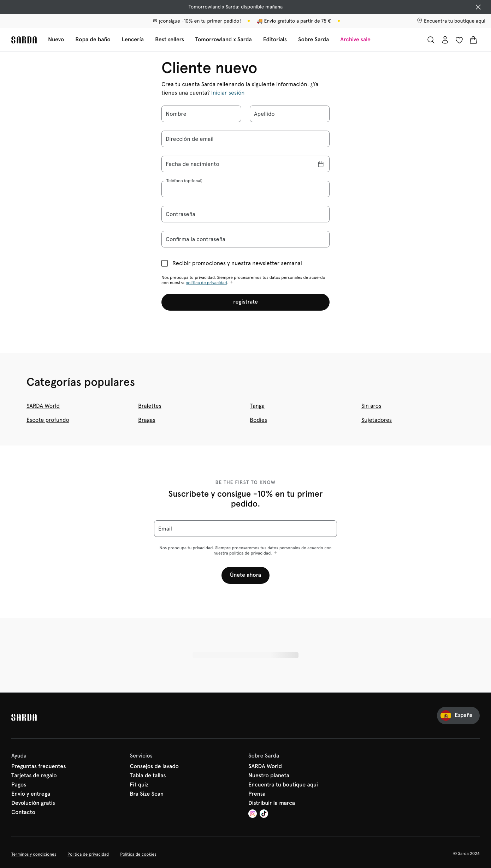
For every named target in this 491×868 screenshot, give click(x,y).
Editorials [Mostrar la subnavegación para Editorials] (275, 40)
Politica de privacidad (88, 854)
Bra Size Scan (147, 794)
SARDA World (43, 406)
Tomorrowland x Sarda (224, 40)
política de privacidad (206, 283)
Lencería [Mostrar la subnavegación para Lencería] (133, 40)
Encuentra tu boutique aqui (283, 785)
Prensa (257, 794)
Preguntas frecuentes (39, 767)
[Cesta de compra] (473, 40)
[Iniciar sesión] (445, 40)
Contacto (23, 813)
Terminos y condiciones (34, 854)
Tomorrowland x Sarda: (214, 7)
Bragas (147, 420)
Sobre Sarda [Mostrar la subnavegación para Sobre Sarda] (313, 40)
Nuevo (56, 40)
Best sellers (170, 40)
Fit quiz (139, 785)
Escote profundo (48, 420)
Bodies (258, 420)
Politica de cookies (138, 854)
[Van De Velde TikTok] (264, 815)
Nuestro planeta (269, 776)
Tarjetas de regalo (34, 776)
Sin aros (371, 406)
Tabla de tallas (148, 776)
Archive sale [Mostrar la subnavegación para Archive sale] (355, 40)
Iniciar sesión (228, 93)
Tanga (257, 406)
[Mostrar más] (232, 283)
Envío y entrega (31, 794)
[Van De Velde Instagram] (253, 815)
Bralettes (150, 406)
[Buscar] (431, 40)
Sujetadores (377, 420)
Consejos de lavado (155, 767)
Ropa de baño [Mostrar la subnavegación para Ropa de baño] (93, 40)
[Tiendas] (451, 21)
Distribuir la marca (272, 803)
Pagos (19, 785)
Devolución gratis (33, 803)
